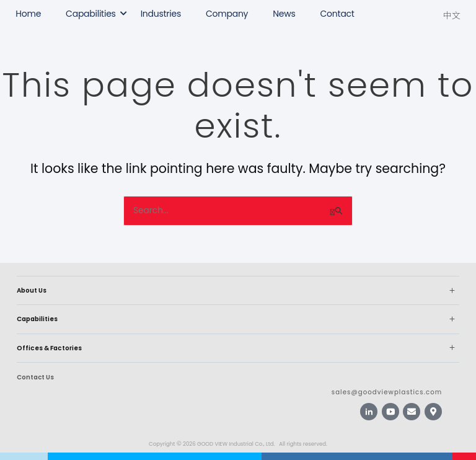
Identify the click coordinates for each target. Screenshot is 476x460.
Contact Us (36, 377)
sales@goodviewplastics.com (386, 392)
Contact (337, 14)
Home (28, 14)
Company (227, 14)
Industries (161, 14)
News (284, 14)
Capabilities (91, 14)
